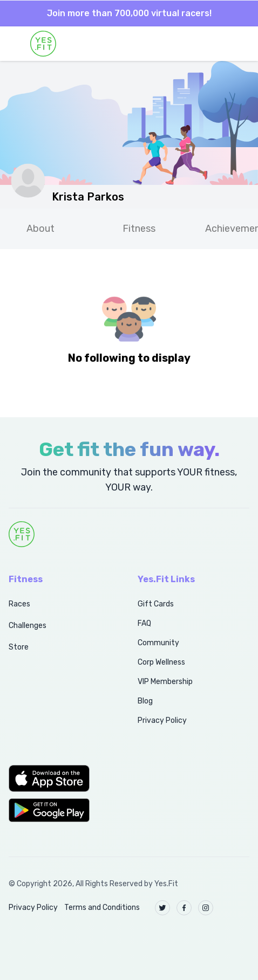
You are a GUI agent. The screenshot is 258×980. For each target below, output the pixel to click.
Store (19, 647)
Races (19, 604)
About (40, 229)
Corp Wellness (161, 662)
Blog (145, 701)
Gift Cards (156, 604)
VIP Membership (165, 682)
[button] (61, 778)
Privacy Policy (162, 720)
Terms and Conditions (102, 907)
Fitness (139, 229)
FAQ (144, 623)
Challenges (28, 626)
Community (158, 643)
